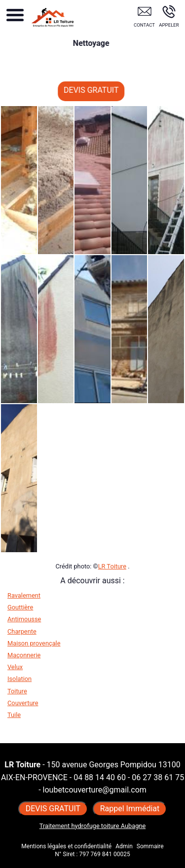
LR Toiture (112, 566)
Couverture (23, 703)
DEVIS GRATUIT (96, 90)
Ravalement (24, 595)
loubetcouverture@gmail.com (95, 790)
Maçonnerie (24, 655)
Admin (124, 846)
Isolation (19, 679)
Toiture (17, 691)
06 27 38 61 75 (158, 777)
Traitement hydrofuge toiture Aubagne (93, 826)
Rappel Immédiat (130, 809)
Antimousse (24, 619)
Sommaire (150, 846)
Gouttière (20, 607)
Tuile (14, 715)
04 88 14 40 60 (100, 777)
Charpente (22, 631)
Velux (15, 667)
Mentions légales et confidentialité (66, 846)
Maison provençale (34, 643)
